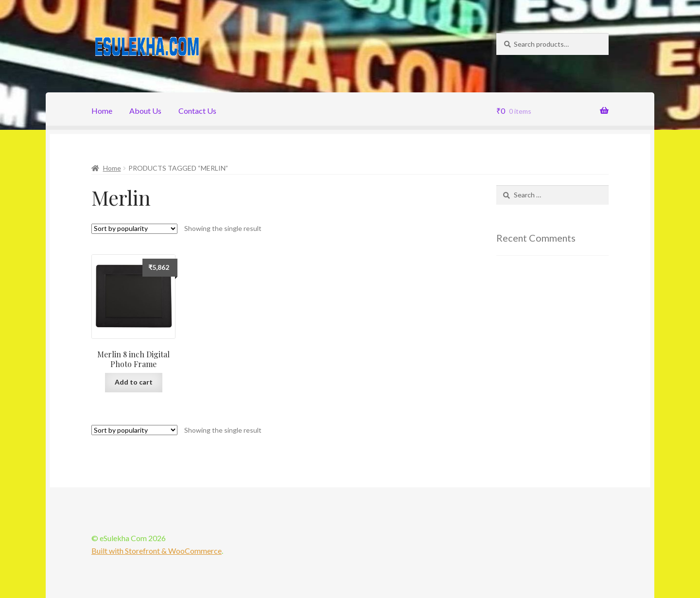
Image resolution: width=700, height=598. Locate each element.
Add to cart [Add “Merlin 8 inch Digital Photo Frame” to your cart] (134, 382)
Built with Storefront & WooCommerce (157, 551)
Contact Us (197, 111)
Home (102, 111)
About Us (145, 111)
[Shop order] (134, 229)
